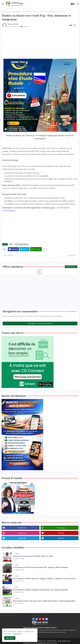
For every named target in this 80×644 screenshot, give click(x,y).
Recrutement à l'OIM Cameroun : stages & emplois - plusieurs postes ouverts (44, 579)
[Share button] (44, 249)
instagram (22, 533)
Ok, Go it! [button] (10, 638)
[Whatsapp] (36, 249)
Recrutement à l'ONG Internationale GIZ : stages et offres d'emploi (40, 567)
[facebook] (33, 619)
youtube (61, 533)
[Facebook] (13, 249)
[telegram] (47, 619)
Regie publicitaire (64, 641)
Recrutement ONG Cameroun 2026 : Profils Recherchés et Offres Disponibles (44, 601)
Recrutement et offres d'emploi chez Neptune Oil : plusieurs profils (40, 590)
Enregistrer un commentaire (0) (40, 323)
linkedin (61, 538)
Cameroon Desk (51, 643)
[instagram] (43, 619)
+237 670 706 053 (9, 211)
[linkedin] (37, 619)
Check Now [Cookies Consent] (17, 634)
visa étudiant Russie (15, 11)
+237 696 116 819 (63, 208)
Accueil (4, 11)
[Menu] (3, 4)
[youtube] (40, 619)
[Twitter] (25, 249)
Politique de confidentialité (47, 641)
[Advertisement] (40, 44)
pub (11, 244)
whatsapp (61, 528)
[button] (73, 4)
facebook (22, 528)
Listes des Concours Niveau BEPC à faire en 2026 (33, 556)
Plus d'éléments (71, 267)
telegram (22, 538)
